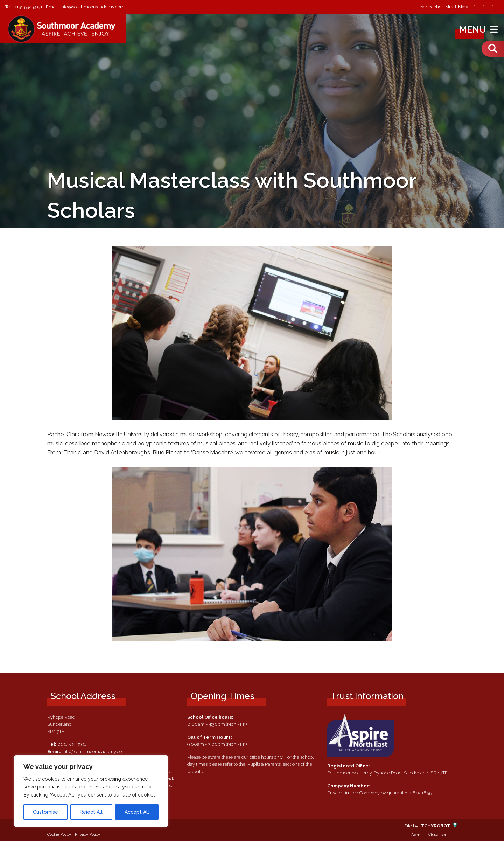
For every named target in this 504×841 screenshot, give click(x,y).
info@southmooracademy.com (92, 7)
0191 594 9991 (28, 7)
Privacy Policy (87, 834)
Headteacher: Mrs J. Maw (442, 7)
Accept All (137, 812)
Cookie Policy (59, 834)
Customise (45, 812)
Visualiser (437, 835)
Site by (412, 826)
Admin (418, 835)
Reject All (91, 812)
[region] (91, 791)
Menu (479, 29)
